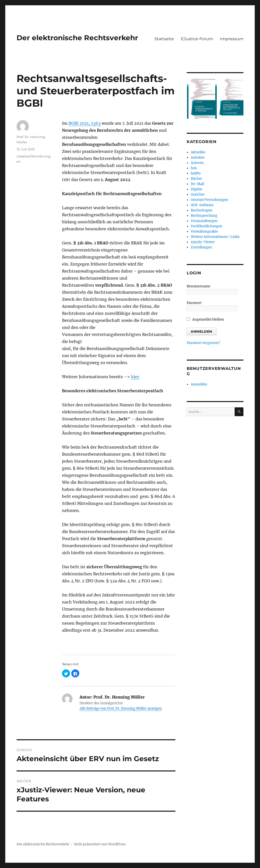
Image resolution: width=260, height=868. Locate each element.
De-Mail (197, 184)
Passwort (194, 303)
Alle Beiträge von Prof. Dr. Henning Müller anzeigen (121, 708)
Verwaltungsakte (204, 231)
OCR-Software (202, 205)
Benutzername (199, 286)
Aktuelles (198, 152)
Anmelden (199, 384)
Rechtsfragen (202, 210)
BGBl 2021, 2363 (85, 123)
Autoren (197, 163)
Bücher (197, 179)
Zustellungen (201, 247)
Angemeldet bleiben (205, 319)
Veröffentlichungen (207, 226)
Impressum (232, 39)
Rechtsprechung (204, 216)
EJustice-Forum (197, 39)
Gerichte (198, 194)
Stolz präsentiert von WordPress (100, 844)
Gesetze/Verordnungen (210, 200)
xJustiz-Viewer (203, 242)
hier (135, 377)
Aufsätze (198, 158)
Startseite (164, 39)
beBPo (196, 173)
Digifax (197, 189)
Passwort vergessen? (203, 343)
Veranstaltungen (204, 221)
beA (194, 168)
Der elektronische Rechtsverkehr (77, 38)
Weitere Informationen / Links (215, 237)
